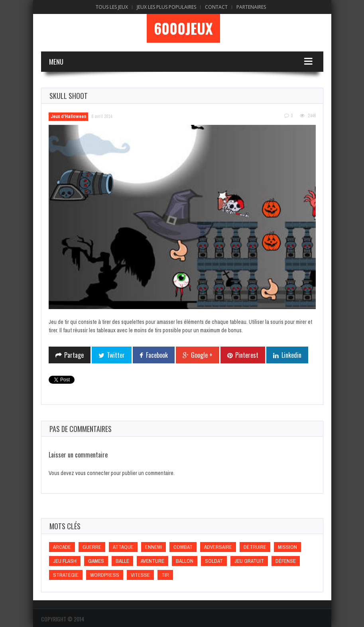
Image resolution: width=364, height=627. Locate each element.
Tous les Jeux (112, 7)
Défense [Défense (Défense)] (286, 561)
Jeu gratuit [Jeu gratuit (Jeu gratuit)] (249, 561)
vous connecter (92, 473)
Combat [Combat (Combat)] (183, 547)
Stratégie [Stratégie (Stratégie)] (66, 575)
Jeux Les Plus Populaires (166, 7)
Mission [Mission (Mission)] (287, 547)
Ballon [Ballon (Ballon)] (185, 561)
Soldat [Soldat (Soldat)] (214, 561)
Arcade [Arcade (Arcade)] (62, 547)
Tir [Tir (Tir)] (165, 575)
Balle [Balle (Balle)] (122, 561)
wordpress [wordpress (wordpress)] (105, 575)
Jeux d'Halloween (68, 116)
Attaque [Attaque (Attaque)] (123, 547)
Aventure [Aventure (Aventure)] (152, 561)
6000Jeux (183, 28)
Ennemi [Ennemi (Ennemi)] (153, 547)
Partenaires (251, 7)
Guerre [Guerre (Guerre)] (92, 547)
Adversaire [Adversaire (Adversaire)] (218, 547)
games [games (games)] (96, 561)
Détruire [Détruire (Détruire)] (255, 547)
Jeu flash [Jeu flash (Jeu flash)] (65, 561)
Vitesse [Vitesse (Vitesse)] (140, 575)
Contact (216, 7)
